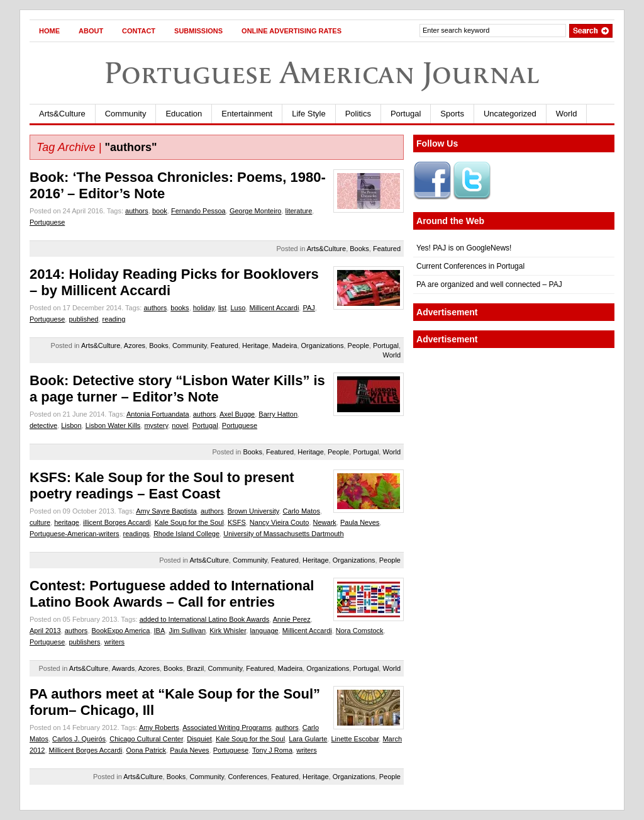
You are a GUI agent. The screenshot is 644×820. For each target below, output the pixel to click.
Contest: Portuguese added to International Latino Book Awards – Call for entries (172, 594)
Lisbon (71, 425)
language (264, 631)
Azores (135, 345)
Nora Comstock (360, 631)
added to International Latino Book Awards (205, 619)
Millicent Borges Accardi (86, 750)
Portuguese (47, 222)
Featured (387, 249)
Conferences (247, 777)
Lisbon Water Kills (113, 425)
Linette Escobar (355, 739)
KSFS (237, 522)
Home (49, 31)
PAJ (308, 308)
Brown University (253, 511)
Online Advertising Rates (291, 31)
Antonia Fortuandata (158, 414)
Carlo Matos (302, 511)
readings (136, 534)
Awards (123, 668)
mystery (156, 425)
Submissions (198, 31)
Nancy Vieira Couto (280, 522)
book (160, 211)
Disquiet (199, 739)
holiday (204, 308)
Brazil (196, 668)
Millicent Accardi (274, 308)
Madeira (285, 345)
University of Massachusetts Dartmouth (283, 534)
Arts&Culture (62, 114)
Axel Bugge (237, 414)
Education (184, 114)
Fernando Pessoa (198, 211)
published (83, 319)
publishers (84, 642)
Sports (452, 114)
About (91, 31)
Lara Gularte (308, 739)
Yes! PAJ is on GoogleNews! (464, 248)
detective (43, 425)
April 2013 (45, 631)
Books (359, 249)
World (567, 114)
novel (180, 425)
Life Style (308, 114)
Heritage (255, 345)
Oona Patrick (147, 750)
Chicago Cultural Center (146, 739)
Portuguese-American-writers (74, 534)
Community (126, 114)
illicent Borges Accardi (117, 522)
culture (40, 522)
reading (114, 319)
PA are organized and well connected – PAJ (489, 284)
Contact (139, 31)
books (180, 308)
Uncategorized (510, 114)
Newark (325, 522)
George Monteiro (256, 211)
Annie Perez (292, 619)
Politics (358, 114)
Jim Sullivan (187, 631)
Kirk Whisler (228, 631)
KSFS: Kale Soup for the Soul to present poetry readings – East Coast (162, 486)
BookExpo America (121, 631)
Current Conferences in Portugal (470, 266)
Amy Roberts (159, 727)
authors (137, 211)
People (358, 345)
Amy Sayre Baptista (166, 511)
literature (299, 211)
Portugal (406, 114)
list (222, 308)
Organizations (323, 345)
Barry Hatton (278, 414)
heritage (67, 522)
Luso (238, 308)
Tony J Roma (272, 750)
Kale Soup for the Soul (189, 522)
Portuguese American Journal (322, 73)
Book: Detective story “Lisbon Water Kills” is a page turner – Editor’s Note (177, 389)
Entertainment (247, 114)
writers (114, 642)
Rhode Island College (186, 534)
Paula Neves (360, 522)
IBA (160, 631)
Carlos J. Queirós (79, 739)
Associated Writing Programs (227, 727)
